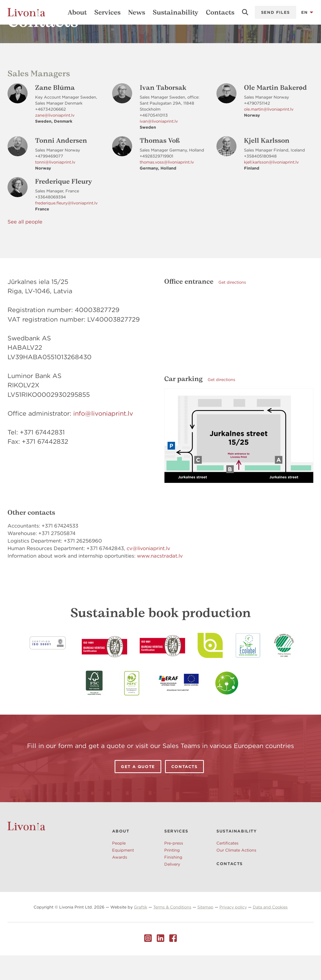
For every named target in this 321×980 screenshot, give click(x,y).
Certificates (227, 868)
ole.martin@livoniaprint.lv (269, 134)
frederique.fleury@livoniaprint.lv (66, 228)
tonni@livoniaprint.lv (55, 187)
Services (107, 12)
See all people (25, 246)
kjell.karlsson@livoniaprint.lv (271, 187)
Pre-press (174, 868)
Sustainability (176, 12)
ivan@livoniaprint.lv (159, 146)
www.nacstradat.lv (160, 580)
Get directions (232, 307)
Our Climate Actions (236, 875)
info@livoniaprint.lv (103, 438)
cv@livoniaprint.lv (148, 573)
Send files (275, 12)
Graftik (141, 932)
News (137, 12)
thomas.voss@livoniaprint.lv (167, 187)
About (77, 12)
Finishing (173, 882)
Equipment (123, 875)
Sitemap (205, 932)
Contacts (220, 12)
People (119, 868)
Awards (120, 882)
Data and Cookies (270, 932)
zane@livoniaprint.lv (55, 140)
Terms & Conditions (172, 932)
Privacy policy (233, 932)
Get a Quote (138, 791)
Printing (172, 875)
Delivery (172, 889)
